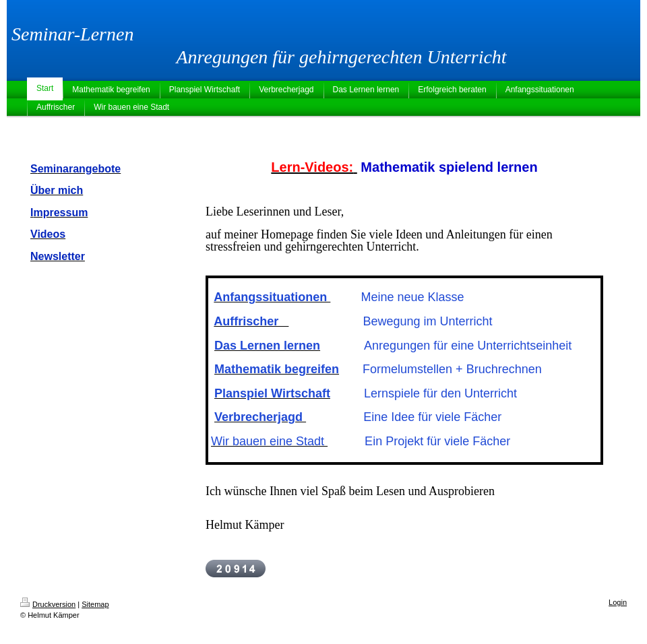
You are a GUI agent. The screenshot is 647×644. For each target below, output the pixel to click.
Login (618, 602)
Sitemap (95, 604)
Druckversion (48, 604)
